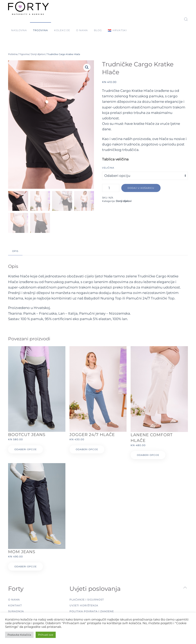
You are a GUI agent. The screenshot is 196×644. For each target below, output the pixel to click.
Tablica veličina (115, 159)
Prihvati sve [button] (46, 635)
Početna (13, 54)
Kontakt (15, 605)
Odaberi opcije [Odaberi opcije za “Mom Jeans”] (26, 567)
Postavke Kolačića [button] (19, 635)
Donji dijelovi (38, 54)
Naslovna (19, 30)
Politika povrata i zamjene (92, 611)
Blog (98, 30)
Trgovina (40, 30)
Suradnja (16, 611)
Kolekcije (62, 30)
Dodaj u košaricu (141, 188)
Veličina (108, 168)
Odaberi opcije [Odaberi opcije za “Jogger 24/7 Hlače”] (87, 449)
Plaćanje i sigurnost (87, 600)
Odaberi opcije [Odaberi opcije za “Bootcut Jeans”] (26, 449)
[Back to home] (28, 8)
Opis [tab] (15, 251)
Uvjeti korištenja (84, 605)
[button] (117, 30)
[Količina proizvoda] (111, 188)
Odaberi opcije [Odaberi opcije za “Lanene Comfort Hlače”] (148, 455)
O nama (82, 30)
